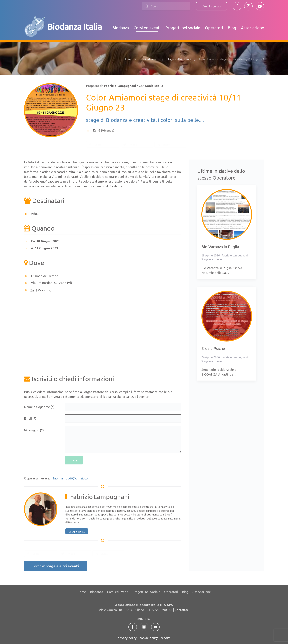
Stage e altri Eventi (179, 59)
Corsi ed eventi (147, 28)
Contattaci (182, 610)
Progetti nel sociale (183, 28)
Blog (232, 28)
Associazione (252, 28)
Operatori (214, 28)
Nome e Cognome (39, 407)
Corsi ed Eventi (118, 592)
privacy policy (127, 638)
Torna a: (55, 566)
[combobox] (166, 6)
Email (30, 418)
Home (128, 59)
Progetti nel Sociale (146, 592)
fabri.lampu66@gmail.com (72, 478)
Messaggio (34, 430)
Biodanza (121, 28)
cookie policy (149, 638)
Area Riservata (211, 6)
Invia (74, 460)
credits (166, 638)
